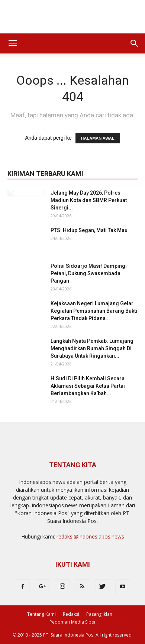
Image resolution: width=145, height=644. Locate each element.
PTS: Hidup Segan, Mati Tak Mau (89, 230)
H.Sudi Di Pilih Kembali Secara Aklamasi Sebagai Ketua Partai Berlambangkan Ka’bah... (88, 386)
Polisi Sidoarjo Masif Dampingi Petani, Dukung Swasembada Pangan (89, 273)
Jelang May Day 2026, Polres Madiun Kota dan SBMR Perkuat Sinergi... (89, 200)
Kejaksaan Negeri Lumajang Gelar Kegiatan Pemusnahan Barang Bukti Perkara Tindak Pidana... (94, 311)
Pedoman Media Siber (73, 622)
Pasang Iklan (99, 614)
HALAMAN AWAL (98, 138)
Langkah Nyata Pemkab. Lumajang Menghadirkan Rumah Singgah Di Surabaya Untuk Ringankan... (92, 348)
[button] (135, 43)
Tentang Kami (41, 614)
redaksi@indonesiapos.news (90, 536)
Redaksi (71, 614)
